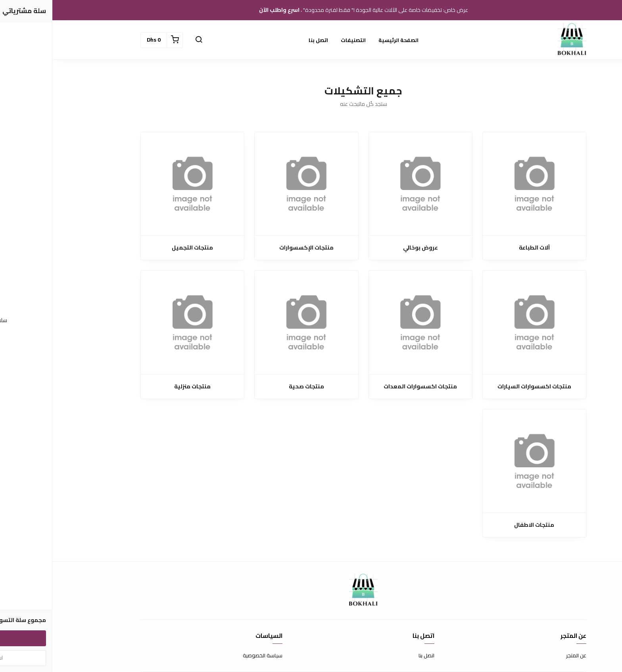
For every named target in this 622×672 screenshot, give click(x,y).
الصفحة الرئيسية (346, 40)
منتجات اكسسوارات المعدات (368, 387)
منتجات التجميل (140, 248)
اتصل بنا (266, 40)
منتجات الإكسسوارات (254, 248)
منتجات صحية (254, 387)
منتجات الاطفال (482, 525)
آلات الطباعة (482, 248)
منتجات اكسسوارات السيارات (482, 387)
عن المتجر (524, 656)
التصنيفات (301, 40)
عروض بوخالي (368, 248)
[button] (146, 40)
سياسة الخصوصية (210, 656)
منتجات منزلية (140, 387)
